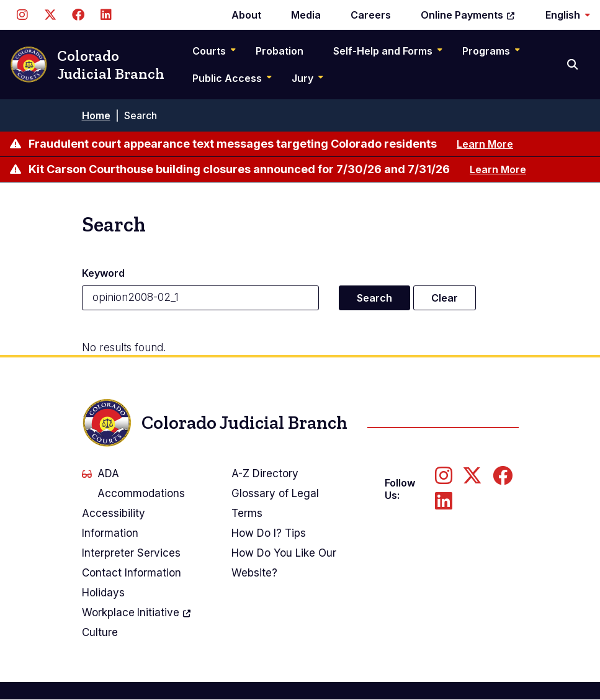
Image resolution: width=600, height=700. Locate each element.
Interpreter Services (131, 553)
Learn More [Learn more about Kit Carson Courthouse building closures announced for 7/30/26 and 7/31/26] (498, 169)
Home (96, 115)
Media (306, 15)
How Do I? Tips (269, 533)
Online (468, 15)
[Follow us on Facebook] (78, 15)
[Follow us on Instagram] (22, 15)
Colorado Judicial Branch (87, 65)
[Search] (574, 65)
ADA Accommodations (133, 483)
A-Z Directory (265, 473)
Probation (280, 51)
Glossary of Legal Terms (275, 503)
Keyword (103, 273)
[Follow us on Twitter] (50, 15)
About (246, 15)
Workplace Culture (137, 621)
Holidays (103, 593)
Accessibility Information (114, 523)
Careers (371, 15)
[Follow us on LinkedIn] (106, 15)
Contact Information (132, 573)
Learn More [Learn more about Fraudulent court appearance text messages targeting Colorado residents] (485, 144)
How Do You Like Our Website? (284, 563)
